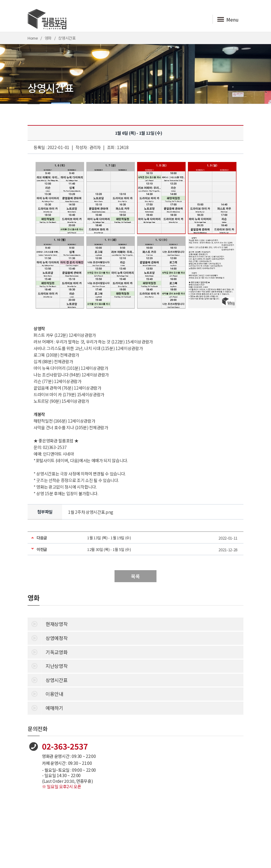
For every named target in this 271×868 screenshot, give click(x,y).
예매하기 (45, 708)
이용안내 (45, 693)
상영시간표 (48, 680)
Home (33, 38)
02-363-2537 (65, 746)
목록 (135, 576)
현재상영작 (48, 624)
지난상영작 (48, 666)
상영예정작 (48, 638)
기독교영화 (48, 652)
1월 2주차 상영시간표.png (91, 512)
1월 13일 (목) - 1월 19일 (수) (109, 538)
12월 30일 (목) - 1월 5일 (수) (109, 549)
